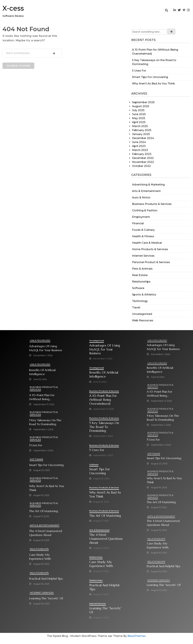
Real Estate (140, 275)
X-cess (13, 8)
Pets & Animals (142, 269)
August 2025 (141, 106)
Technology (140, 301)
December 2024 (143, 138)
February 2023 (142, 154)
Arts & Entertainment (146, 191)
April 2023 (139, 146)
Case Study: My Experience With (40, 557)
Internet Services (143, 256)
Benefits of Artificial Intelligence (42, 372)
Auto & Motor (141, 197)
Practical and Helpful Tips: (46, 579)
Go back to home (18, 66)
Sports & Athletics (144, 295)
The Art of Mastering (44, 511)
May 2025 (139, 118)
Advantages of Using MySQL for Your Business (46, 348)
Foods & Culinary (143, 230)
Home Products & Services (150, 249)
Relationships (141, 282)
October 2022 (141, 166)
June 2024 (139, 142)
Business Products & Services (152, 204)
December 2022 (143, 158)
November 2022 (143, 162)
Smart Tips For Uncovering (150, 77)
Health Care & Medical (147, 243)
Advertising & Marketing (148, 185)
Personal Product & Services (151, 262)
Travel (136, 307)
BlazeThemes (137, 641)
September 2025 (143, 102)
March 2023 (140, 150)
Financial (138, 223)
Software (138, 288)
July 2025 (138, 110)
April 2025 (139, 122)
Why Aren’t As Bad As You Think (153, 84)
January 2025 (141, 134)
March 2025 (140, 126)
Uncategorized (142, 314)
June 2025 (139, 114)
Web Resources (143, 320)
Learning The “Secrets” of (46, 599)
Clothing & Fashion (145, 210)
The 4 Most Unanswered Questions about (46, 533)
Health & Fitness (143, 236)
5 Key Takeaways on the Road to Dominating (45, 422)
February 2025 (142, 130)
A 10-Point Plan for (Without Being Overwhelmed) (42, 397)
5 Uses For (139, 71)
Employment (141, 217)
